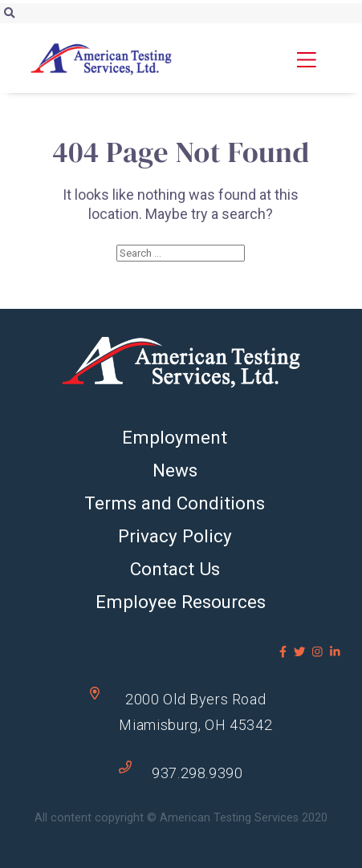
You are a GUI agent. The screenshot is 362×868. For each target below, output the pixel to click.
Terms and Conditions (175, 503)
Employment (175, 437)
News (175, 470)
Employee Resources (181, 602)
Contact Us (175, 569)
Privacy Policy (175, 536)
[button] (321, 59)
